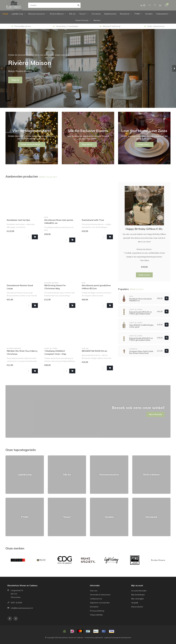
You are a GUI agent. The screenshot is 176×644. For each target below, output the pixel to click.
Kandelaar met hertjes (18, 220)
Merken (97, 20)
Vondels (149, 14)
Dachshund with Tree (93, 220)
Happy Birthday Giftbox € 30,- (144, 229)
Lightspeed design (111, 637)
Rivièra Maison (57, 14)
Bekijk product (144, 275)
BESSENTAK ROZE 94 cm (94, 351)
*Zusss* (83, 14)
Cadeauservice (96, 599)
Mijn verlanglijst (137, 599)
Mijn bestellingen (138, 595)
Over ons (94, 591)
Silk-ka (72, 14)
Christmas (96, 14)
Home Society (82, 20)
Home (5, 14)
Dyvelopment (126, 637)
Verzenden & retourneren (100, 595)
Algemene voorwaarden (100, 603)
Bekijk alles (137, 289)
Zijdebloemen (110, 14)
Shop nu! (15, 80)
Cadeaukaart (162, 14)
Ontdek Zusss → (144, 144)
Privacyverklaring (97, 611)
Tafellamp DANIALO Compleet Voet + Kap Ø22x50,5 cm (55, 354)
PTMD (137, 14)
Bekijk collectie (48, 177)
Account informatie (139, 591)
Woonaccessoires (36, 14)
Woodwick (125, 14)
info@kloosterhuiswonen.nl (22, 608)
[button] (2, 68)
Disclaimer (94, 607)
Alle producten (137, 607)
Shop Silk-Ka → (88, 144)
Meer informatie (156, 414)
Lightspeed (99, 637)
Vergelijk (135, 603)
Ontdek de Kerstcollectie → (32, 144)
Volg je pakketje (96, 615)
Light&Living (17, 14)
